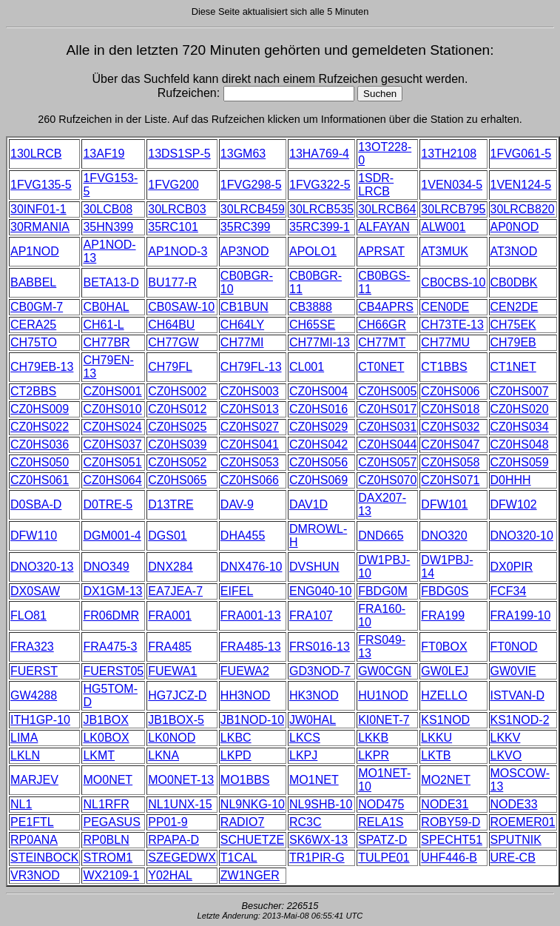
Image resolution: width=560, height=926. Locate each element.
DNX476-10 (252, 567)
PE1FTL (32, 822)
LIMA (24, 738)
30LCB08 (108, 209)
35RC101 (173, 227)
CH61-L (103, 325)
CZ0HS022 (40, 427)
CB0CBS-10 (453, 282)
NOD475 (381, 804)
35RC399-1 (320, 227)
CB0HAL (106, 307)
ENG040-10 (321, 591)
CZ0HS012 (177, 409)
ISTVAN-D (517, 695)
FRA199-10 (521, 615)
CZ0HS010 (112, 409)
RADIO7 (243, 822)
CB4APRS (386, 307)
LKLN (25, 755)
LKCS (305, 738)
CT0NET (381, 367)
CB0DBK (514, 282)
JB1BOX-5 (176, 720)
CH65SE (312, 325)
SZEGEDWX (182, 858)
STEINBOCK (44, 858)
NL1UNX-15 (180, 804)
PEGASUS (111, 822)
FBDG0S (445, 591)
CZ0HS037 (112, 444)
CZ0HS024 (112, 427)
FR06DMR (111, 615)
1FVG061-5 (521, 154)
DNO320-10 (522, 536)
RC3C (306, 822)
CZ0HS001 (112, 391)
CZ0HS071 (450, 480)
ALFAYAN (384, 227)
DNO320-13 (42, 567)
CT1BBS (444, 367)
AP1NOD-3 (178, 251)
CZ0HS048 (520, 444)
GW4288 (34, 695)
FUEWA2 (245, 671)
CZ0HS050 (40, 462)
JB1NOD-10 (252, 720)
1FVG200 (173, 185)
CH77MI (242, 342)
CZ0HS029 (318, 427)
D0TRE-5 (108, 504)
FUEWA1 (172, 671)
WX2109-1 (111, 875)
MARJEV (34, 780)
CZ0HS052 (177, 462)
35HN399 (108, 227)
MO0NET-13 (181, 780)
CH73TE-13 (452, 325)
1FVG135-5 (41, 185)
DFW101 (444, 504)
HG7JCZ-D (177, 695)
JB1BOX (105, 720)
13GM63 (243, 154)
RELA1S (381, 822)
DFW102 (514, 504)
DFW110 (34, 536)
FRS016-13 (320, 647)
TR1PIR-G (317, 858)
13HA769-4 (319, 154)
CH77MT (382, 342)
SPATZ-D (382, 840)
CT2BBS (33, 391)
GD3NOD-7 (320, 671)
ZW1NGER (250, 875)
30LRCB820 (523, 209)
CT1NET (513, 367)
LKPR (374, 755)
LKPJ (303, 755)
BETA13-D (111, 282)
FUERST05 (113, 671)
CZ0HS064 (112, 480)
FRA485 (170, 647)
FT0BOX (444, 647)
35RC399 (246, 227)
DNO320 (444, 536)
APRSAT (381, 251)
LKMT (99, 755)
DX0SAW (35, 591)
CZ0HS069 (318, 480)
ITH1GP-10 (40, 720)
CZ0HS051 (112, 462)
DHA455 (243, 536)
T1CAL (239, 858)
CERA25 (33, 325)
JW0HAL (313, 720)
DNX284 (170, 567)
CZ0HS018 (450, 409)
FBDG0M (383, 591)
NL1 (21, 804)
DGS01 (167, 536)
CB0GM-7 (37, 307)
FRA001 (170, 615)
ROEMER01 (523, 822)
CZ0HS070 (387, 480)
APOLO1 (313, 251)
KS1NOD (445, 720)
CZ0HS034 (520, 427)
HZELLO (444, 695)
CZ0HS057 (387, 462)
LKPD (236, 755)
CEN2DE (515, 307)
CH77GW (173, 342)
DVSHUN (314, 567)
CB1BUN (244, 307)
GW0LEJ (445, 671)
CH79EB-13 (42, 367)
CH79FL (170, 367)
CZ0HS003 (250, 391)
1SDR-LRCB (376, 185)
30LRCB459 (253, 209)
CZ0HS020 (520, 409)
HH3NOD (246, 695)
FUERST (34, 671)
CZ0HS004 (318, 391)
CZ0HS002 (177, 391)
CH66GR (382, 325)
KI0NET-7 (384, 720)
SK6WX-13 (318, 840)
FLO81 (28, 615)
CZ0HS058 (450, 462)
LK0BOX (106, 738)
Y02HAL (170, 875)
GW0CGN (385, 671)
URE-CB (513, 858)
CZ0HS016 (318, 409)
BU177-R (172, 282)
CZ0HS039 (177, 444)
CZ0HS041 (250, 444)
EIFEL (237, 591)
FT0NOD (514, 647)
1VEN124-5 (521, 185)
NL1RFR (106, 804)
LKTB (436, 755)
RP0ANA (34, 840)
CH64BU (171, 325)
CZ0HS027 (250, 427)
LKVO (506, 755)
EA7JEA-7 (175, 591)
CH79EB (513, 342)
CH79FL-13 (251, 367)
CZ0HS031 (387, 427)
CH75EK (513, 325)
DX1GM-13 (112, 591)
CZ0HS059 (520, 462)
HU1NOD (383, 695)
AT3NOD (514, 251)
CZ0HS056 (318, 462)
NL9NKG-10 (253, 804)
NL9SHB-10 (321, 804)
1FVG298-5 (251, 185)
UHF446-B (449, 858)
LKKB (373, 738)
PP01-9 (168, 822)
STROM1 (108, 858)
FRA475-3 (110, 647)
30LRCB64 (387, 209)
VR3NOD (35, 875)
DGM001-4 (112, 536)
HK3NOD (314, 695)
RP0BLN (106, 840)
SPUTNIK (516, 840)
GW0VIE (513, 671)
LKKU (436, 738)
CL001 (307, 367)
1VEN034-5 (452, 185)
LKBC (236, 738)
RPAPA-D (173, 840)
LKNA (163, 755)
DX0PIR (512, 567)
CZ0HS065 (177, 480)
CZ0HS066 (250, 480)
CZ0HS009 (40, 409)
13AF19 (104, 154)
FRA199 (443, 615)
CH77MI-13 (320, 342)
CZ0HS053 (250, 462)
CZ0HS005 (387, 391)
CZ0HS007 (520, 391)
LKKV (506, 738)
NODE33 (514, 804)
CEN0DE (445, 307)
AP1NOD (35, 251)
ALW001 (443, 227)
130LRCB (36, 154)
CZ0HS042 (318, 444)
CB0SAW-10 (181, 307)
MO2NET (446, 780)
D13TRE (171, 504)
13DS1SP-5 (179, 154)
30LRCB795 (453, 209)
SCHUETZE (252, 840)
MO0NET (108, 780)
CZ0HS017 (387, 409)
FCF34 (509, 591)
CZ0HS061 (40, 480)
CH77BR (106, 342)
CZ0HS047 (450, 444)
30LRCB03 (177, 209)
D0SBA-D (36, 504)
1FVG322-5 (320, 185)
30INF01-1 (38, 209)
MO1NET (314, 780)
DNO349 (106, 567)
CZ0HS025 (177, 427)
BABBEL (33, 282)
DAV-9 (237, 504)
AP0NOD (515, 227)
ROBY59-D (451, 822)
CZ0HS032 (450, 427)
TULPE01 (384, 858)
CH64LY (242, 325)
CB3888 (311, 307)
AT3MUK (445, 251)
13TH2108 (449, 154)
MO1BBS (245, 780)
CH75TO (34, 342)
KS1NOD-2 (520, 720)
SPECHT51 (452, 840)
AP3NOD (245, 251)
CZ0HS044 (387, 444)
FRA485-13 (251, 647)
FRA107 (311, 615)
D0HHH (511, 480)
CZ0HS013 (250, 409)
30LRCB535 (321, 209)
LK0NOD (172, 738)
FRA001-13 (251, 615)
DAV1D (308, 504)
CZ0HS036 (40, 444)
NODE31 (445, 804)
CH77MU (445, 342)
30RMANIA (40, 227)
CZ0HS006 (450, 391)
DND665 (381, 536)
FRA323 (32, 647)
